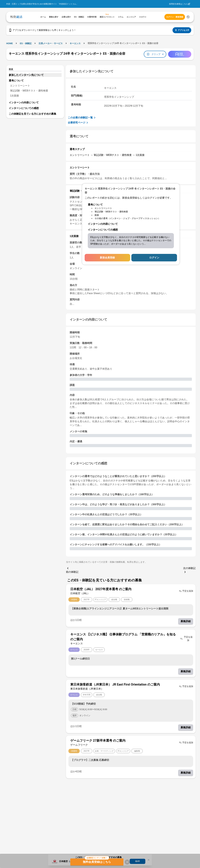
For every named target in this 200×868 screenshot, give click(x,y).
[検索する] (188, 17)
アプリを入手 (182, 30)
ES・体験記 (26, 43)
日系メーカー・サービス (51, 43)
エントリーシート (20, 86)
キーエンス (75, 43)
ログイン (154, 258)
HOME (10, 43)
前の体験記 (72, 570)
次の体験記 (189, 570)
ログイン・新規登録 (175, 17)
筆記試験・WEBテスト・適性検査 (29, 91)
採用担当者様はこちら (178, 4)
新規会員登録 (107, 258)
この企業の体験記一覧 (82, 118)
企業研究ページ (78, 123)
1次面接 (14, 96)
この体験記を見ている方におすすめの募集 (32, 114)
